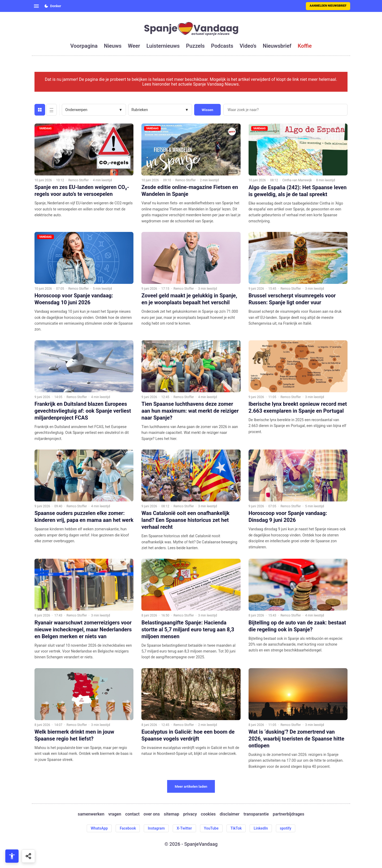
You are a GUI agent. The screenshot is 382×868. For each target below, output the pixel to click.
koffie (305, 46)
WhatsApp (99, 828)
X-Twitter (184, 828)
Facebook (128, 828)
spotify (286, 828)
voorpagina (84, 46)
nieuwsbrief (277, 46)
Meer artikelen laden (191, 787)
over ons (152, 814)
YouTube (211, 828)
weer (134, 46)
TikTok (236, 828)
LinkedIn (261, 828)
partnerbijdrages (288, 814)
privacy (190, 814)
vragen (115, 814)
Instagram (156, 828)
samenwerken (91, 814)
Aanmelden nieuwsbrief (328, 6)
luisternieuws (163, 46)
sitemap (172, 814)
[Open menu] (36, 6)
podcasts (222, 46)
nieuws (113, 46)
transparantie (256, 814)
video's (248, 46)
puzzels (195, 46)
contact (132, 814)
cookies (208, 814)
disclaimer (230, 814)
